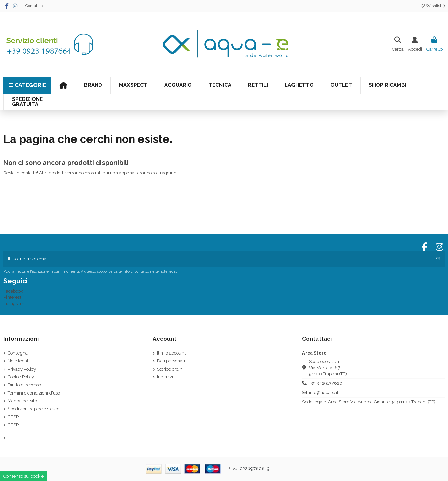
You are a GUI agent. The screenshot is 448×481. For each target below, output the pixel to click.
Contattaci (35, 6)
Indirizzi (165, 377)
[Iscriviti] (438, 259)
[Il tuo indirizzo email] (218, 259)
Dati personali (171, 361)
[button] (220, 85)
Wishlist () (432, 6)
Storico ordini (170, 369)
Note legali (18, 361)
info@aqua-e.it (324, 393)
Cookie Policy (21, 377)
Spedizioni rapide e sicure (33, 409)
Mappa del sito (22, 401)
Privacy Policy (22, 369)
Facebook (13, 291)
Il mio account (171, 353)
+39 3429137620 (326, 383)
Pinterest (12, 297)
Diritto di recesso (24, 385)
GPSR (13, 417)
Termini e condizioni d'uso (34, 393)
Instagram (14, 303)
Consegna (18, 353)
